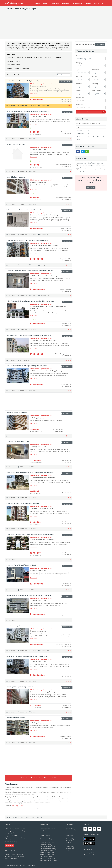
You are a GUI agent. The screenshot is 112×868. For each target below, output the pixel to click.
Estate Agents (70, 828)
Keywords (79, 105)
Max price (95, 77)
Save (68, 106)
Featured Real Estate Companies (15, 857)
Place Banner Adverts (11, 858)
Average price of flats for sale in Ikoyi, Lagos (91, 163)
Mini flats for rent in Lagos (48, 858)
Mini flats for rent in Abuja (47, 847)
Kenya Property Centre (90, 853)
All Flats (79, 139)
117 (103, 136)
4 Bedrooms (38, 57)
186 (98, 136)
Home (8, 817)
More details (34, 94)
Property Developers (72, 830)
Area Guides (70, 841)
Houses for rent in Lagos (47, 853)
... (48, 778)
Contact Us (69, 843)
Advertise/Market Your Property (14, 855)
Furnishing (79, 84)
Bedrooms (96, 70)
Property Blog (70, 839)
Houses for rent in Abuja (47, 841)
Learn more (10, 845)
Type (78, 70)
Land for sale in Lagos (46, 857)
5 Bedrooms (47, 57)
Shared (78, 91)
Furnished (17, 68)
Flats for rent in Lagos (46, 851)
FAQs (38, 809)
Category (79, 63)
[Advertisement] (56, 25)
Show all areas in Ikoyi (13, 65)
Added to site (96, 91)
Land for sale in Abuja (46, 845)
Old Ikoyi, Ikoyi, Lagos (91, 59)
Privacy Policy (70, 847)
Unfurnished (25, 68)
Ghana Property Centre (90, 855)
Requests (66, 3)
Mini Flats (19, 61)
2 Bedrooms (19, 57)
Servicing (95, 84)
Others (79, 136)
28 (93, 136)
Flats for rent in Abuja (46, 839)
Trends (77, 3)
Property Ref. (80, 98)
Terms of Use (70, 849)
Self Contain (10, 61)
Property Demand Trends (47, 828)
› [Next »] (58, 778)
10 (45, 778)
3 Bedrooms (29, 57)
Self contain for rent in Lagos (48, 860)
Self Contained (81, 133)
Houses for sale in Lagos (47, 855)
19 (52, 778)
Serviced (9, 68)
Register (89, 3)
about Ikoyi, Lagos (17, 806)
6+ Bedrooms (57, 57)
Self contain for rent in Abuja (48, 849)
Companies (56, 3)
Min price (79, 77)
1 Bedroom (10, 57)
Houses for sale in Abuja (47, 843)
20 (55, 778)
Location (79, 56)
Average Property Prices (47, 830)
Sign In (97, 3)
